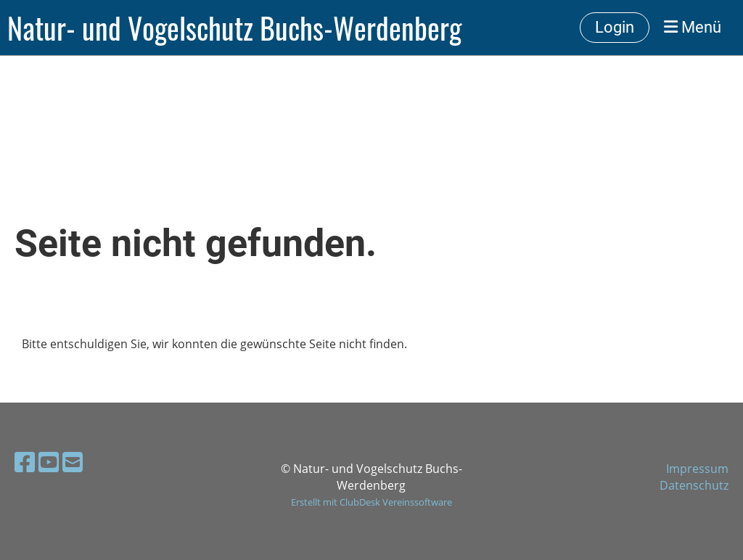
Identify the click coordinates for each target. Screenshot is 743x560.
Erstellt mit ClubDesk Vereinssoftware (371, 502)
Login (615, 27)
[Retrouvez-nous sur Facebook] (25, 462)
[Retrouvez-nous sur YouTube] (49, 462)
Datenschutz (694, 485)
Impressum (697, 469)
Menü (693, 27)
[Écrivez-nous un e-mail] (73, 462)
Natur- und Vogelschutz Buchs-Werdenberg (234, 28)
